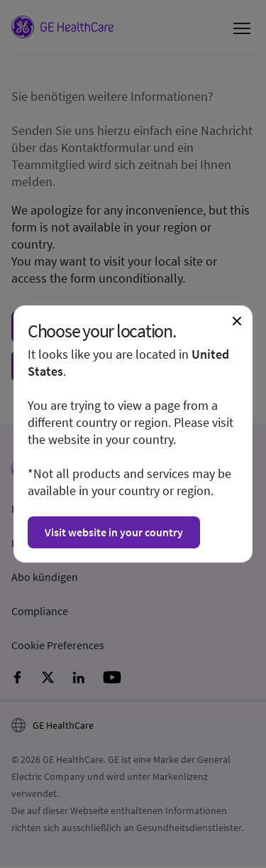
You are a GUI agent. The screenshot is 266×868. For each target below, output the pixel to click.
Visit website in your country (114, 532)
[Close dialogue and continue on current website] (237, 321)
